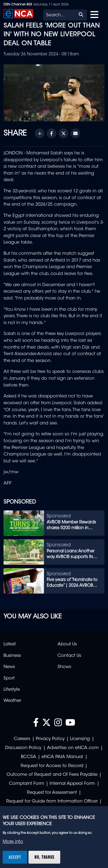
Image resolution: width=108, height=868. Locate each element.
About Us (67, 644)
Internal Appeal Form (72, 784)
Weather (12, 701)
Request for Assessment (52, 793)
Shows (64, 667)
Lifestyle (12, 690)
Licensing (80, 739)
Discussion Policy (23, 748)
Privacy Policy (50, 739)
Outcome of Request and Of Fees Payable (52, 775)
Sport (9, 678)
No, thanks (44, 857)
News (9, 667)
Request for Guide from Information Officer (52, 801)
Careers (22, 739)
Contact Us (69, 656)
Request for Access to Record (52, 766)
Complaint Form (27, 784)
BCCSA (28, 757)
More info (13, 842)
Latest (10, 644)
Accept (15, 857)
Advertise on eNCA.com (73, 748)
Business (12, 656)
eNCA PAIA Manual (62, 757)
